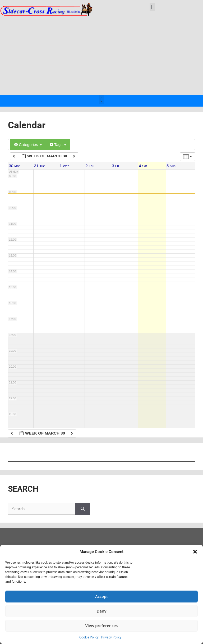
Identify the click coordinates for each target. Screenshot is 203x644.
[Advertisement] (101, 56)
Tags (58, 145)
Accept (101, 596)
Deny (102, 611)
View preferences (102, 625)
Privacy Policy (111, 637)
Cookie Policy (89, 637)
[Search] (83, 509)
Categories (28, 145)
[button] (195, 552)
